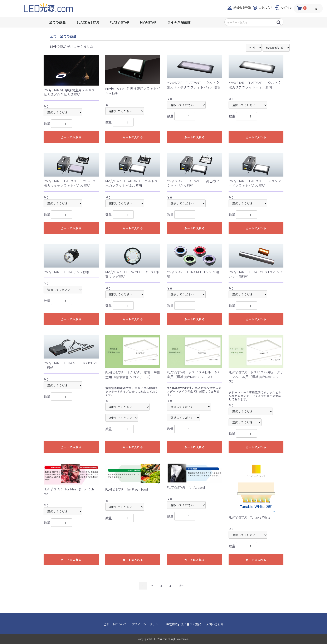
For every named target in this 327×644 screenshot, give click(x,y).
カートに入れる (71, 137)
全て (53, 36)
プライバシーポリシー (146, 624)
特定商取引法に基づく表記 (184, 624)
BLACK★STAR (88, 22)
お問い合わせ (215, 624)
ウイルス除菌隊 (179, 22)
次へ (182, 586)
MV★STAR (148, 22)
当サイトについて (115, 624)
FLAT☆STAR (119, 22)
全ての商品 (57, 22)
